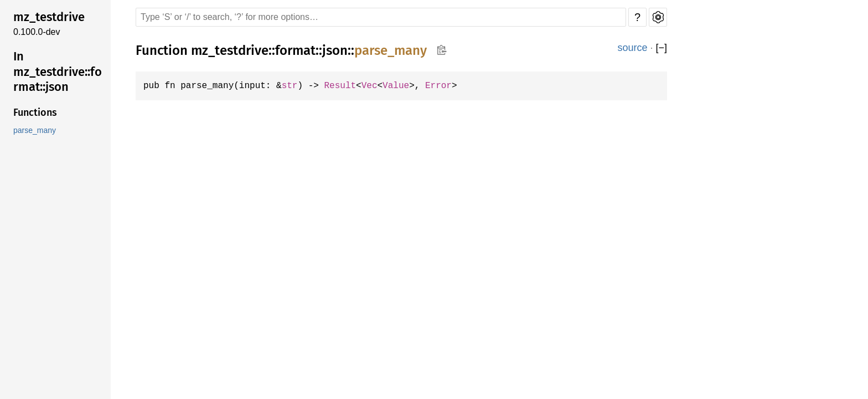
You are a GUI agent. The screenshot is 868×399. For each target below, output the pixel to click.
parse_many (35, 131)
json (335, 50)
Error (451, 86)
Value (406, 86)
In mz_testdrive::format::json (58, 71)
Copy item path (441, 50)
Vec (379, 86)
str (296, 86)
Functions (35, 112)
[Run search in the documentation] (381, 17)
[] (661, 48)
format (295, 50)
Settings (658, 17)
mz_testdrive (49, 17)
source (632, 48)
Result (348, 86)
